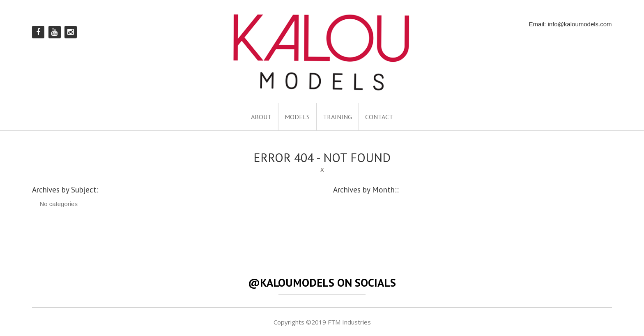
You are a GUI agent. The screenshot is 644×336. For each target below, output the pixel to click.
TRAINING (337, 117)
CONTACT (379, 117)
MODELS (297, 117)
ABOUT (261, 117)
